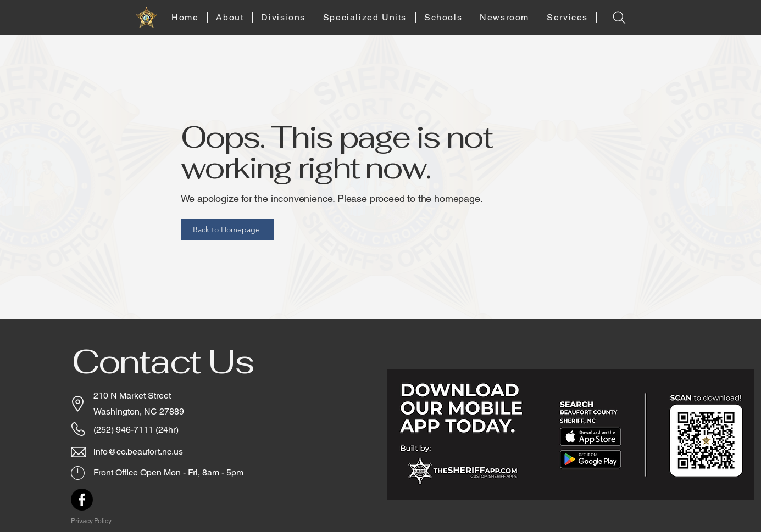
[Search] (620, 17)
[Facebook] (82, 500)
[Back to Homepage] (227, 229)
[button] (230, 17)
